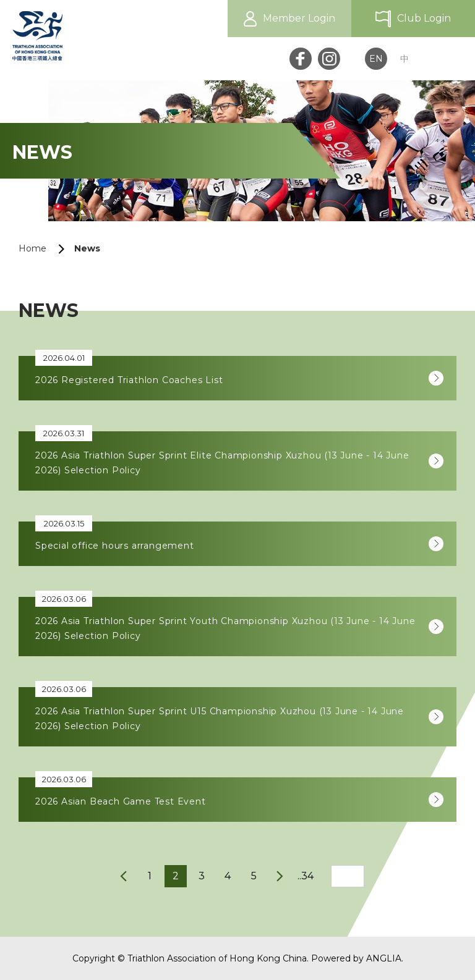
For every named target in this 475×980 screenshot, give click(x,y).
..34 (306, 876)
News (87, 248)
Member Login (299, 18)
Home (32, 248)
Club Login (424, 18)
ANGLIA (384, 958)
